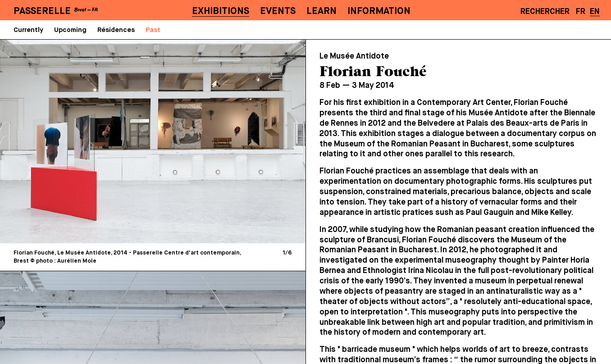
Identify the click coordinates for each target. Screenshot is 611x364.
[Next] (225, 141)
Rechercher (545, 12)
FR (581, 12)
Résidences (116, 30)
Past (153, 30)
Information (379, 11)
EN (595, 12)
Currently (28, 30)
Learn (321, 11)
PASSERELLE (42, 11)
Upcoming (70, 30)
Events (278, 11)
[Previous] (81, 141)
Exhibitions (221, 11)
